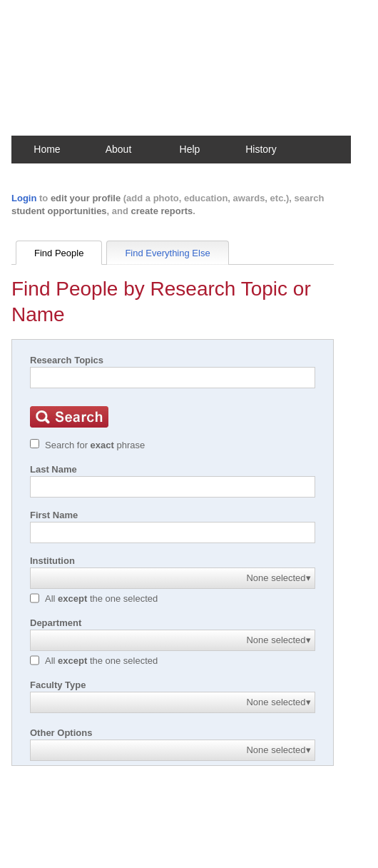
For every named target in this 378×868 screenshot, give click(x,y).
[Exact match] (35, 444)
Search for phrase (95, 445)
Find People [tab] (59, 253)
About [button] (119, 149)
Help (190, 149)
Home (47, 149)
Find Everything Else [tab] (167, 253)
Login (24, 198)
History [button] (261, 149)
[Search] (173, 378)
